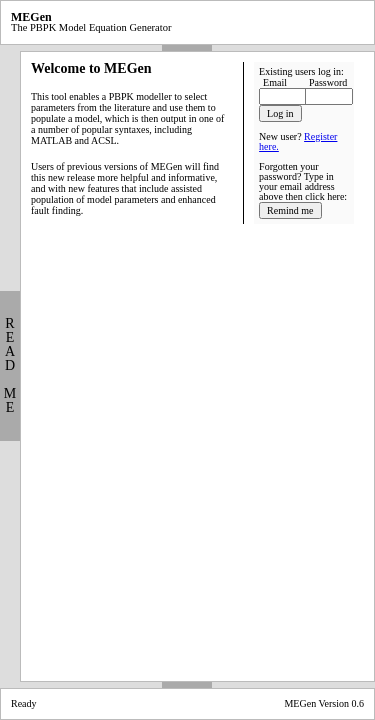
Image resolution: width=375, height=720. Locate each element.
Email (275, 82)
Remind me (290, 210)
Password (328, 82)
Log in (280, 113)
